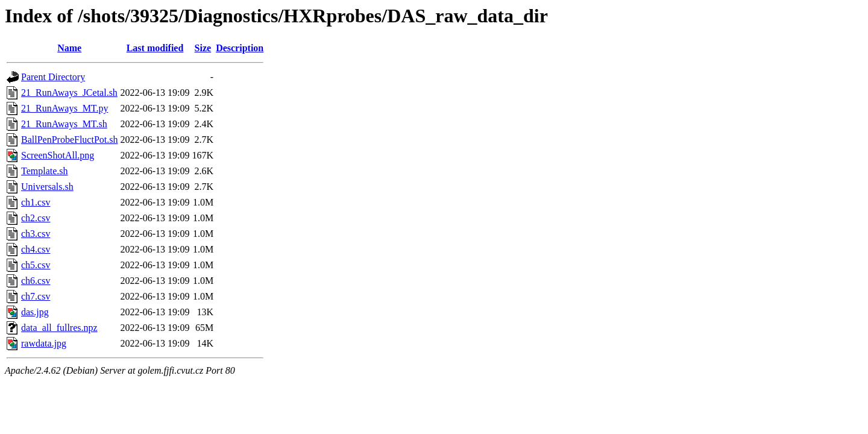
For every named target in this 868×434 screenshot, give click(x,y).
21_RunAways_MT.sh (64, 124)
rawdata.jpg (44, 343)
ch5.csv (36, 265)
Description (240, 48)
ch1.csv (36, 202)
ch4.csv (36, 249)
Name (69, 48)
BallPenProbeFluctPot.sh (69, 140)
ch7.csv (36, 296)
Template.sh (45, 171)
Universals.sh (47, 187)
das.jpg (35, 312)
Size (203, 48)
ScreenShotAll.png (58, 155)
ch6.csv (36, 281)
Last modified (155, 48)
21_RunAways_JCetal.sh (69, 93)
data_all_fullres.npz (59, 328)
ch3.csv (36, 234)
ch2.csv (36, 218)
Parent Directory (53, 77)
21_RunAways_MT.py (64, 108)
